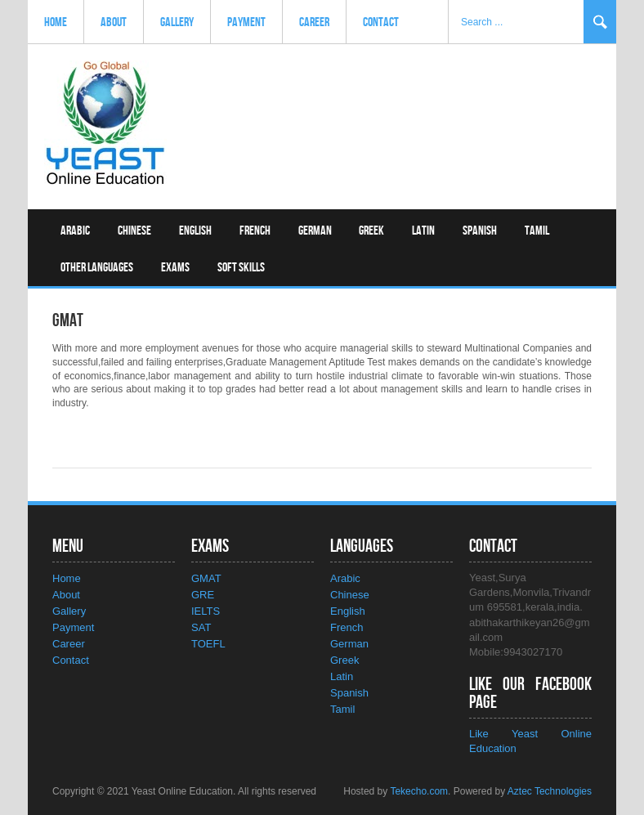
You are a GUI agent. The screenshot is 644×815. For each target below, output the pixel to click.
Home (56, 22)
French (255, 231)
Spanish (480, 231)
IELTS (206, 611)
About (114, 22)
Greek (371, 231)
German (315, 231)
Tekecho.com (419, 791)
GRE (203, 595)
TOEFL (208, 644)
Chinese (134, 231)
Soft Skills (241, 268)
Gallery (177, 22)
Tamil (537, 231)
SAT (201, 627)
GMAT (206, 578)
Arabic (75, 231)
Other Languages (97, 268)
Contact (381, 22)
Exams (175, 268)
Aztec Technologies (550, 791)
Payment (246, 22)
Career (314, 22)
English (195, 231)
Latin (423, 231)
